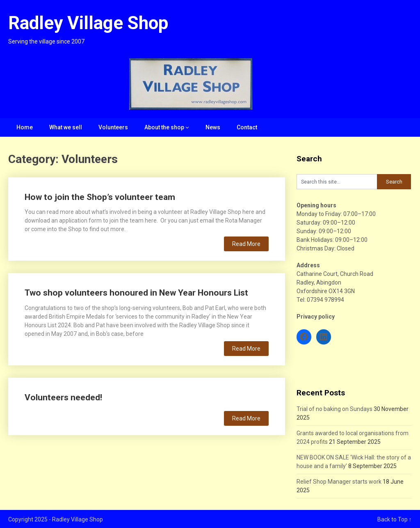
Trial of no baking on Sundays (334, 409)
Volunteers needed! (63, 397)
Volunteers (113, 127)
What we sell (66, 127)
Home (25, 127)
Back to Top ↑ (395, 519)
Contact (247, 127)
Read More (246, 244)
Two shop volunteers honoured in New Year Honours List (136, 293)
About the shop (164, 127)
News (213, 127)
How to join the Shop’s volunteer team (100, 197)
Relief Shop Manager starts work (339, 482)
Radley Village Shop (88, 23)
